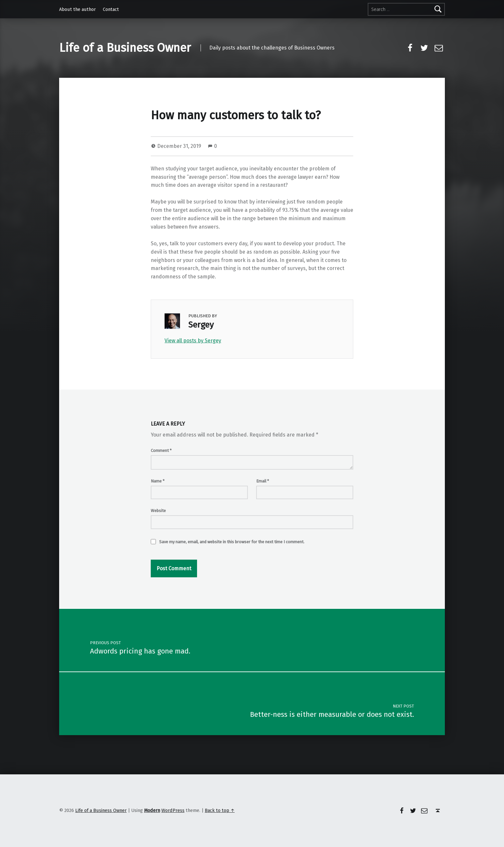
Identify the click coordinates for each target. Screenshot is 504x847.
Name (158, 481)
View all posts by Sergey (193, 341)
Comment (161, 451)
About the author (77, 9)
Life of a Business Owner (125, 48)
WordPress (173, 810)
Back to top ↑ (220, 810)
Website (158, 511)
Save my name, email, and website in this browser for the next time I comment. (232, 542)
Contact (111, 9)
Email (263, 481)
